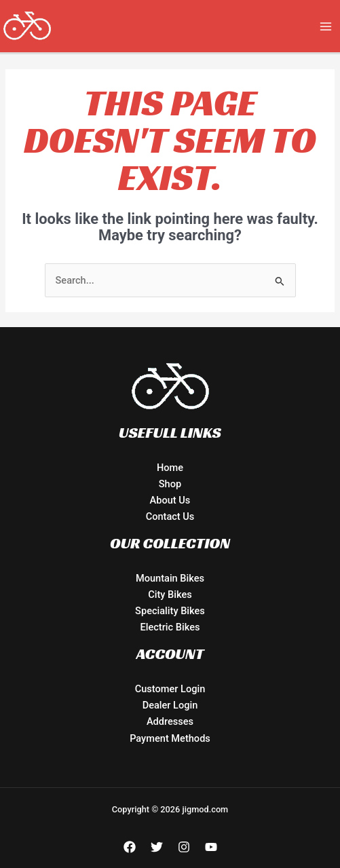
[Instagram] (184, 847)
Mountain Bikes (170, 578)
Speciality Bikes (170, 611)
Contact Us (170, 516)
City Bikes (170, 595)
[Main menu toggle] (326, 26)
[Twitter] (157, 847)
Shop (170, 484)
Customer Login (170, 689)
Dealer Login (170, 705)
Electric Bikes (170, 627)
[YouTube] (211, 847)
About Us (170, 500)
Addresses (170, 721)
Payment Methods (170, 738)
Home (170, 468)
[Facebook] (130, 847)
